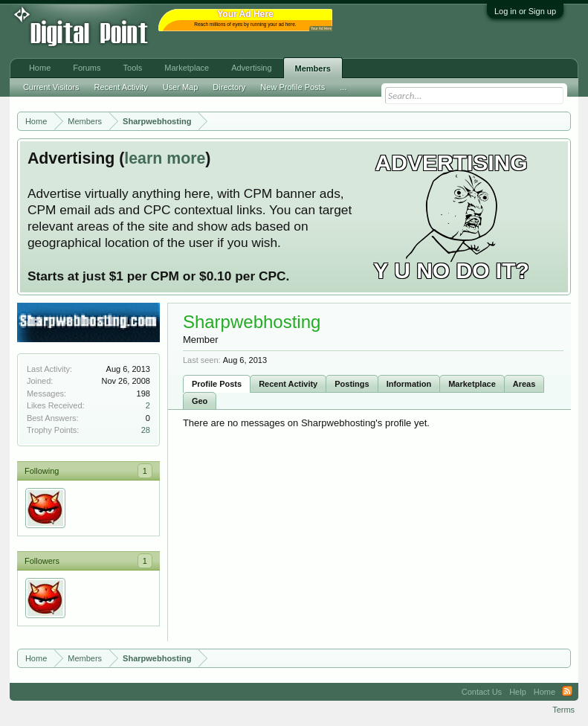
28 (146, 430)
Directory (229, 87)
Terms (563, 710)
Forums (87, 68)
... (343, 87)
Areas (524, 384)
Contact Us (482, 692)
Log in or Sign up (525, 11)
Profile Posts (217, 384)
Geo (200, 401)
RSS (567, 692)
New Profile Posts (293, 87)
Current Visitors (51, 87)
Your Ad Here (321, 29)
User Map (181, 87)
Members (313, 68)
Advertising (251, 68)
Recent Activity (288, 384)
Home (40, 68)
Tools (133, 68)
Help (518, 692)
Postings (352, 384)
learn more (165, 158)
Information (409, 384)
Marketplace (472, 384)
